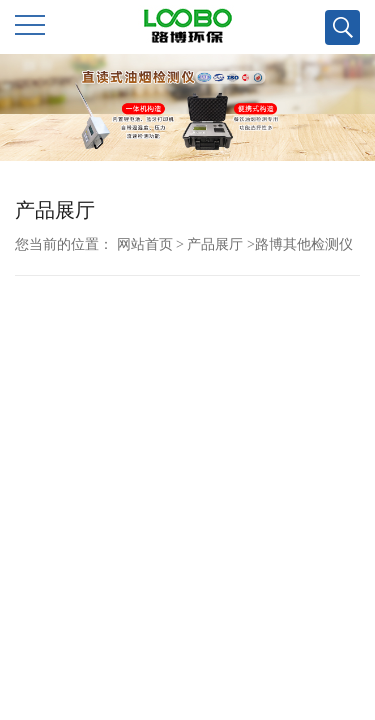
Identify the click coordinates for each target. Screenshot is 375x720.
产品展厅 (215, 244)
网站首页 (145, 244)
